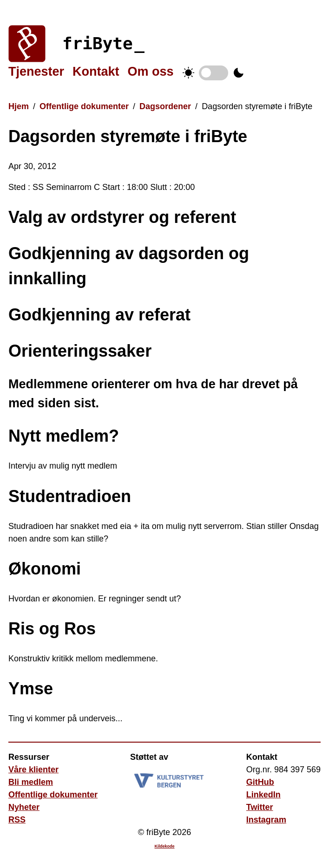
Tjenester (36, 72)
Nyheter (24, 807)
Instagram (266, 820)
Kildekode (164, 846)
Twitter (260, 807)
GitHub (260, 782)
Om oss (151, 72)
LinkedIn (263, 795)
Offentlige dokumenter (84, 106)
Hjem (19, 106)
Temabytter (214, 73)
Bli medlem (31, 782)
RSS (17, 820)
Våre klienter (33, 770)
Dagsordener (165, 106)
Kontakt (96, 72)
